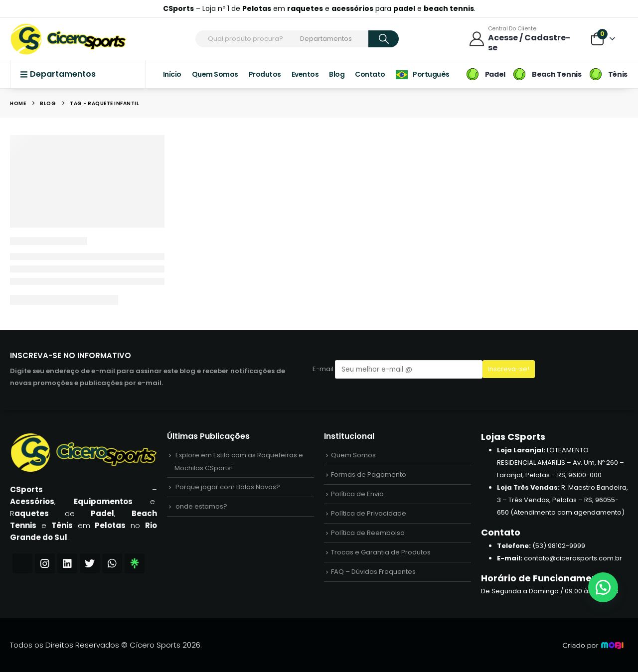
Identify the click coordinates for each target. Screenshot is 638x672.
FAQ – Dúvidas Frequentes (373, 572)
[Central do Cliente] (523, 39)
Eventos (305, 74)
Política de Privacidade (369, 513)
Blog (337, 74)
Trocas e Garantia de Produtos (381, 552)
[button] (603, 587)
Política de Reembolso (368, 533)
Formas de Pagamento (369, 474)
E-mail (398, 369)
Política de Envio (357, 494)
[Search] (384, 39)
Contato (370, 74)
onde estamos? (201, 506)
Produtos (265, 74)
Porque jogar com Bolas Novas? (228, 487)
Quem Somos (215, 74)
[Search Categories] (332, 39)
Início (172, 74)
